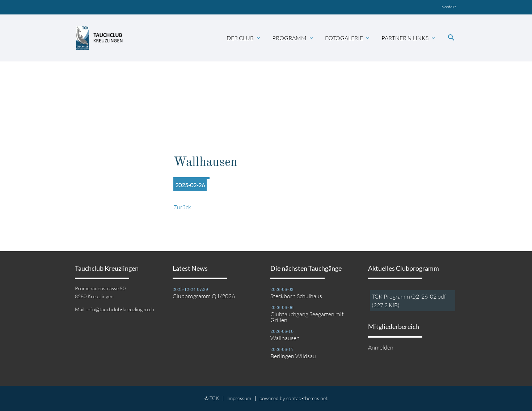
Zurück (182, 207)
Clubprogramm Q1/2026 (204, 296)
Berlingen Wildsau (293, 356)
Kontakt (449, 7)
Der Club (244, 38)
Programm (293, 38)
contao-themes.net (307, 398)
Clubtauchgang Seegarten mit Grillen (307, 317)
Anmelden (381, 347)
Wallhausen (285, 338)
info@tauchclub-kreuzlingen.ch (120, 309)
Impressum (239, 398)
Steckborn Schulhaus (296, 296)
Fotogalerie (348, 38)
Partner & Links (409, 38)
